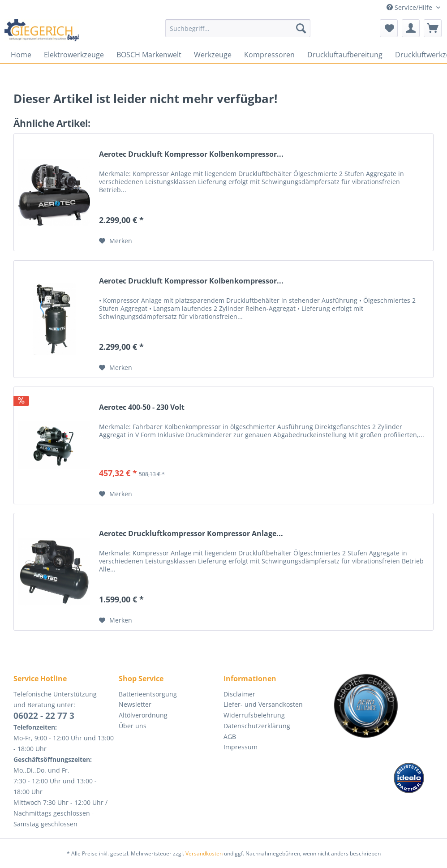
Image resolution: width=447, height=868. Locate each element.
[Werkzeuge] (213, 55)
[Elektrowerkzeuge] (74, 55)
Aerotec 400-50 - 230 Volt (142, 407)
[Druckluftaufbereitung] (345, 55)
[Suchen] (301, 28)
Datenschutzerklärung (257, 726)
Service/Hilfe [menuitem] (410, 7)
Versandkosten (204, 853)
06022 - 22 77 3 (44, 716)
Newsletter (135, 704)
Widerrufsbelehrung (254, 715)
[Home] (21, 55)
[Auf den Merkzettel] (116, 241)
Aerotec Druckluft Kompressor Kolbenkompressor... (191, 154)
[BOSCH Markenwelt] (149, 55)
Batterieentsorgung (148, 694)
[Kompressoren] (269, 55)
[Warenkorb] (433, 28)
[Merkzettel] (389, 28)
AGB (230, 737)
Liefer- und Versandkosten (263, 704)
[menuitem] (238, 32)
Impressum (241, 747)
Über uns (133, 726)
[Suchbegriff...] (238, 28)
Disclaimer (239, 694)
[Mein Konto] (411, 28)
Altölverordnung (143, 715)
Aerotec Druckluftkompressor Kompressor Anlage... (191, 534)
